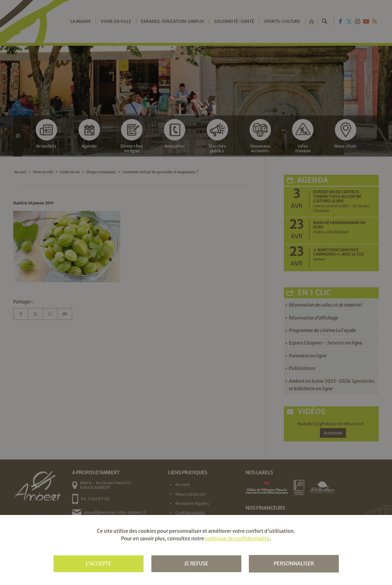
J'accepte (98, 564)
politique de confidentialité (237, 539)
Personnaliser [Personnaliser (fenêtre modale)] (294, 564)
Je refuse (196, 564)
